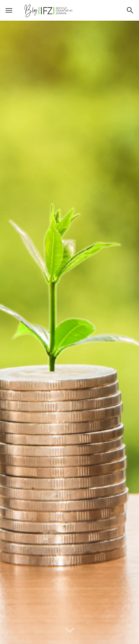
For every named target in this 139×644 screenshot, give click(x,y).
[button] (9, 10)
